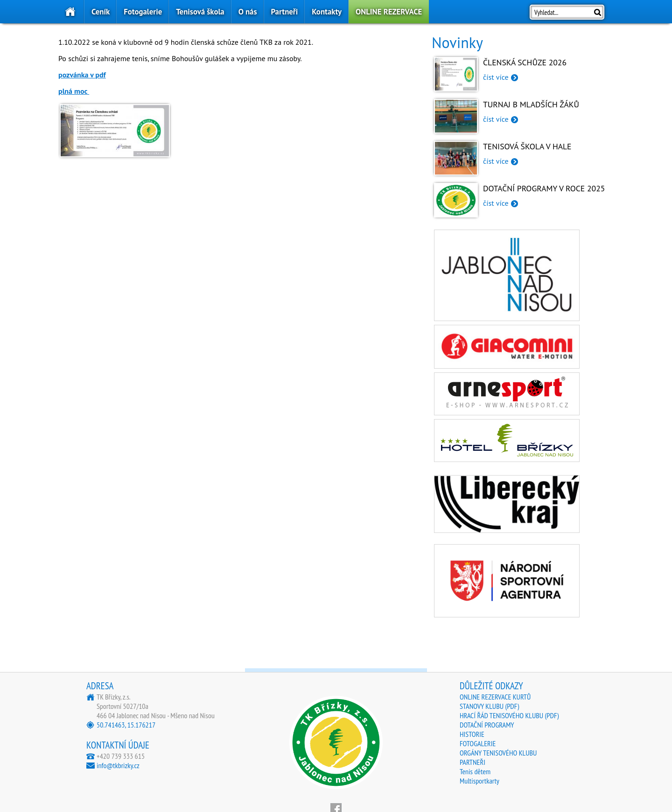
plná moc (74, 91)
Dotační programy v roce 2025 (544, 188)
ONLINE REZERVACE (389, 12)
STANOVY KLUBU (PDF (488, 706)
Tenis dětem (475, 771)
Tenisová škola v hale (527, 146)
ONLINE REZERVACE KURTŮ (495, 697)
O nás (248, 12)
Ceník (101, 12)
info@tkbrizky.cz (118, 765)
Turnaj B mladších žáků (531, 104)
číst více (496, 77)
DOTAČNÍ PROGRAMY (487, 725)
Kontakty (327, 12)
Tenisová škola (200, 12)
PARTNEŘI (472, 762)
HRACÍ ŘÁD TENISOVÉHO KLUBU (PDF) (509, 715)
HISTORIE (472, 734)
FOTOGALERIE (478, 743)
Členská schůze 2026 (525, 62)
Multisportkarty (479, 781)
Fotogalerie (143, 12)
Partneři (285, 12)
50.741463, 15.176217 (126, 725)
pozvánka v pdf (82, 75)
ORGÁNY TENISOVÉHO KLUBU (498, 753)
